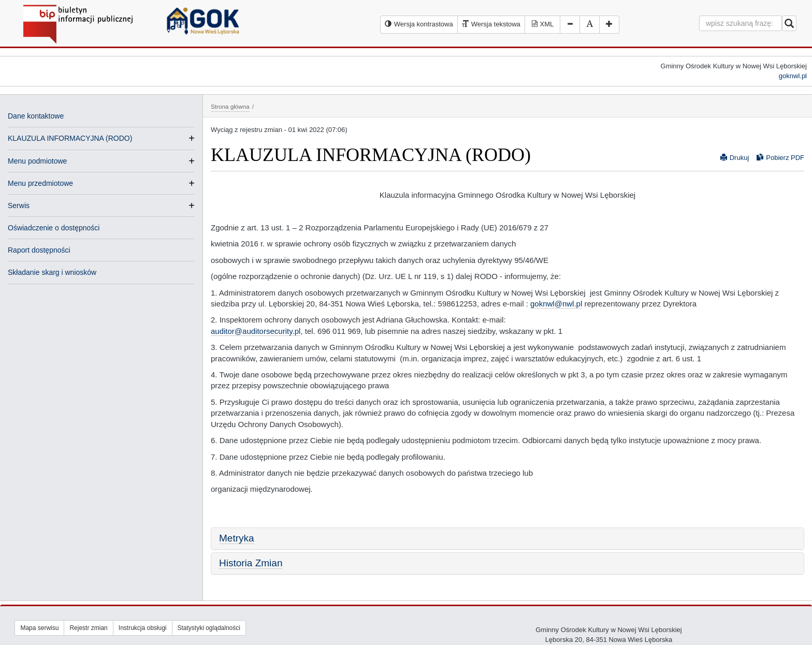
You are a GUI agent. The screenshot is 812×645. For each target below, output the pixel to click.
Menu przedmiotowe (40, 183)
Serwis (19, 206)
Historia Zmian (251, 563)
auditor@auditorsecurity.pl (256, 331)
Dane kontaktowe (36, 116)
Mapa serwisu (39, 628)
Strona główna (230, 106)
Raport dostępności (39, 250)
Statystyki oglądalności (209, 628)
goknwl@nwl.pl (556, 304)
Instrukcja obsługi (143, 628)
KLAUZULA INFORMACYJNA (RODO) (70, 138)
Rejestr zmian (88, 628)
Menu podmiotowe (37, 161)
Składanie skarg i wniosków (52, 272)
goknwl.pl (793, 76)
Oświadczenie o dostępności (54, 228)
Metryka (237, 538)
